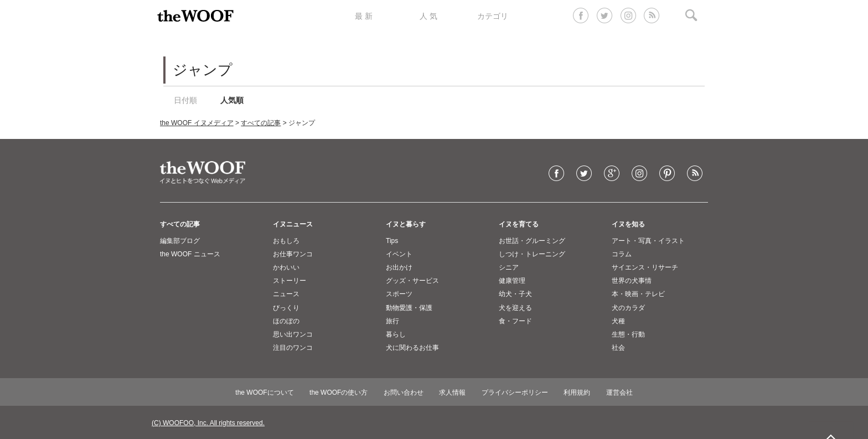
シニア (509, 267)
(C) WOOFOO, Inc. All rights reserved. (208, 423)
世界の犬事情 (632, 281)
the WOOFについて (264, 392)
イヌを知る (628, 224)
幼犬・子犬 (515, 294)
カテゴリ (493, 16)
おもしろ (286, 241)
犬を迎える (515, 308)
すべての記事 (261, 123)
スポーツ (399, 294)
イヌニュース (293, 224)
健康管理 (512, 281)
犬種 (618, 321)
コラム (622, 254)
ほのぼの (286, 321)
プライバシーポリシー (515, 392)
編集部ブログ (180, 241)
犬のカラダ (628, 308)
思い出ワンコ (293, 334)
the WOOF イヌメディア (197, 123)
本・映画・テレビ (638, 294)
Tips (392, 241)
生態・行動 (628, 334)
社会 (618, 348)
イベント (399, 254)
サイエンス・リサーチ (645, 267)
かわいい (286, 267)
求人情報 (452, 392)
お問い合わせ (404, 392)
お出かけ (399, 267)
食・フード (515, 321)
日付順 (185, 100)
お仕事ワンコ (293, 254)
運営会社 (619, 392)
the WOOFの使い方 (339, 392)
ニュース (286, 294)
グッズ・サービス (412, 281)
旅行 (392, 321)
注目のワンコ (293, 348)
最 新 (364, 16)
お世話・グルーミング (532, 241)
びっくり (286, 308)
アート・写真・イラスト (648, 241)
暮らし (396, 334)
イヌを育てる (519, 224)
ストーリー (290, 281)
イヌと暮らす (406, 224)
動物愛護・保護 (409, 308)
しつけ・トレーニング (532, 254)
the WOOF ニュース (190, 254)
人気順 (232, 100)
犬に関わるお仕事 (412, 348)
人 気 (428, 16)
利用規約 (577, 392)
